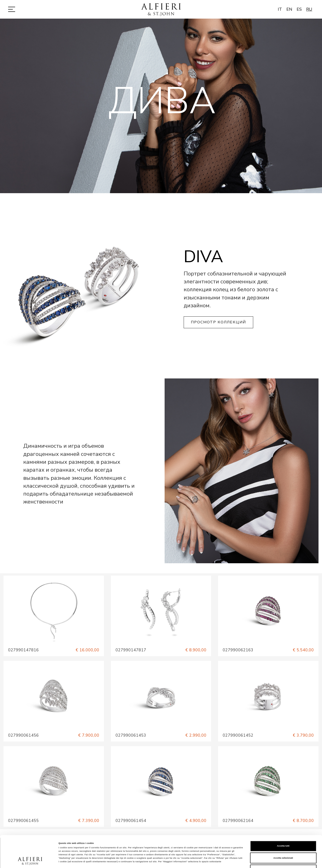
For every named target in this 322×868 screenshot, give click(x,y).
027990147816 (23, 650)
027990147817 (131, 650)
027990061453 (131, 735)
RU (309, 9)
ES (299, 9)
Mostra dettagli (193, 860)
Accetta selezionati (283, 831)
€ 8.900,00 (196, 650)
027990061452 (238, 735)
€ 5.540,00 (303, 650)
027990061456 (23, 735)
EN (289, 9)
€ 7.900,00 (89, 735)
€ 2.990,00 (196, 735)
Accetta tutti (283, 819)
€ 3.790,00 (303, 735)
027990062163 (238, 650)
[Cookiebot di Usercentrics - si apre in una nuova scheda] (30, 860)
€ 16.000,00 (87, 650)
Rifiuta (283, 843)
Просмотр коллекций (218, 322)
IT (280, 9)
